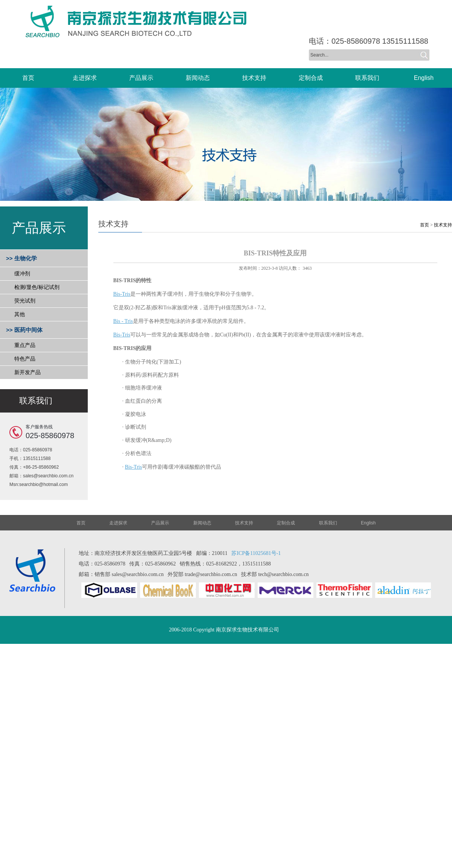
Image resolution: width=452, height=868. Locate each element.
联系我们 (328, 523)
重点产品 (25, 345)
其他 (20, 314)
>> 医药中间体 (24, 330)
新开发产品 (27, 372)
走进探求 (118, 523)
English (368, 523)
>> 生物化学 (21, 258)
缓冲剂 (22, 274)
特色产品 (25, 359)
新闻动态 (202, 523)
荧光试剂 (25, 301)
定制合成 (286, 523)
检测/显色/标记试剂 (37, 287)
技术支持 (443, 225)
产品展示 (160, 523)
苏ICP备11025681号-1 (256, 553)
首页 (425, 225)
